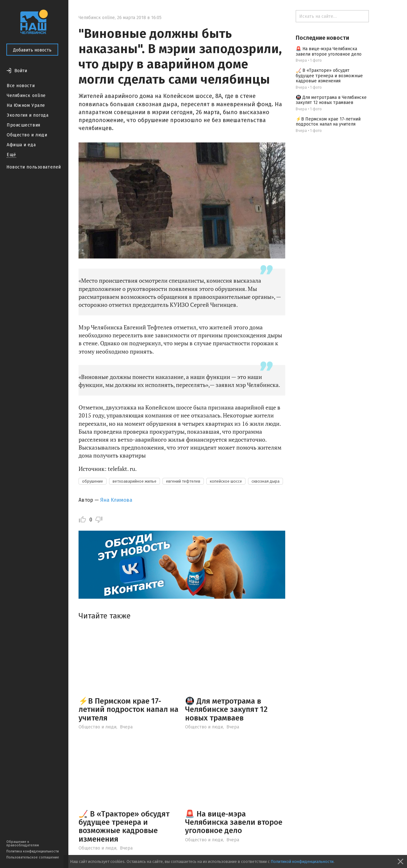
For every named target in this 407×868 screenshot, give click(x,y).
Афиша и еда (21, 145)
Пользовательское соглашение (33, 857)
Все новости (21, 86)
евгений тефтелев (183, 481)
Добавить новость (32, 50)
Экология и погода (28, 115)
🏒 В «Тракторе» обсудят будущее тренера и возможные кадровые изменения (124, 827)
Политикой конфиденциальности (302, 861)
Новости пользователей (34, 167)
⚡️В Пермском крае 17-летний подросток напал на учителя (128, 710)
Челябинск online (26, 96)
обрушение (93, 481)
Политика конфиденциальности (33, 851)
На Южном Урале (26, 105)
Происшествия (24, 125)
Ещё (11, 155)
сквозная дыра (266, 481)
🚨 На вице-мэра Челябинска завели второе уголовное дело (234, 822)
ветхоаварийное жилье (135, 481)
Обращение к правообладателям (23, 844)
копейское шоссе (226, 481)
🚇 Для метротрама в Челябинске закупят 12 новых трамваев (226, 710)
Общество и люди (27, 135)
